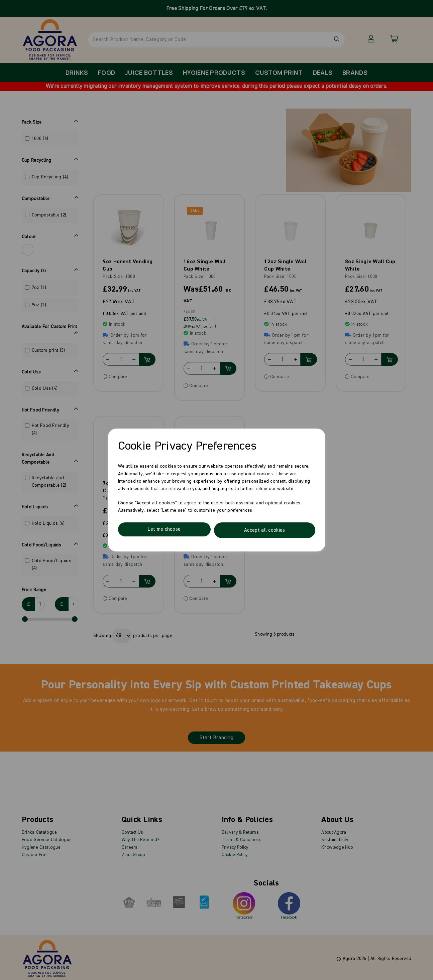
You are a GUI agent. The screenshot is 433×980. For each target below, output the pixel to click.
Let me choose (165, 530)
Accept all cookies (265, 530)
